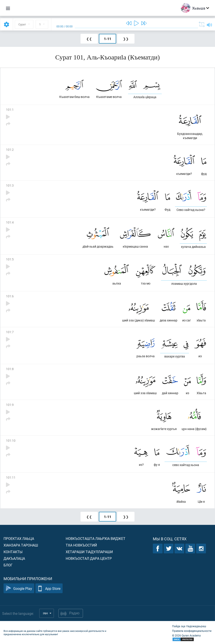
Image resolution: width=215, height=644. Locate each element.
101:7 (10, 332)
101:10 (11, 440)
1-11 (108, 39)
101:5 (10, 259)
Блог (8, 565)
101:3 (10, 185)
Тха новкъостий (81, 545)
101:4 (10, 222)
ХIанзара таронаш (21, 545)
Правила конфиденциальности (192, 631)
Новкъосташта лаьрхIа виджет (96, 538)
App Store (49, 588)
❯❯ (126, 39)
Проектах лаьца (19, 538)
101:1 (10, 110)
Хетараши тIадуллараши (89, 552)
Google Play (19, 588)
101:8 (10, 369)
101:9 (10, 405)
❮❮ (89, 39)
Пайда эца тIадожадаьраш (189, 626)
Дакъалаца (14, 558)
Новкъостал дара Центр (89, 558)
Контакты (13, 552)
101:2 (10, 150)
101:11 (11, 477)
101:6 (10, 296)
